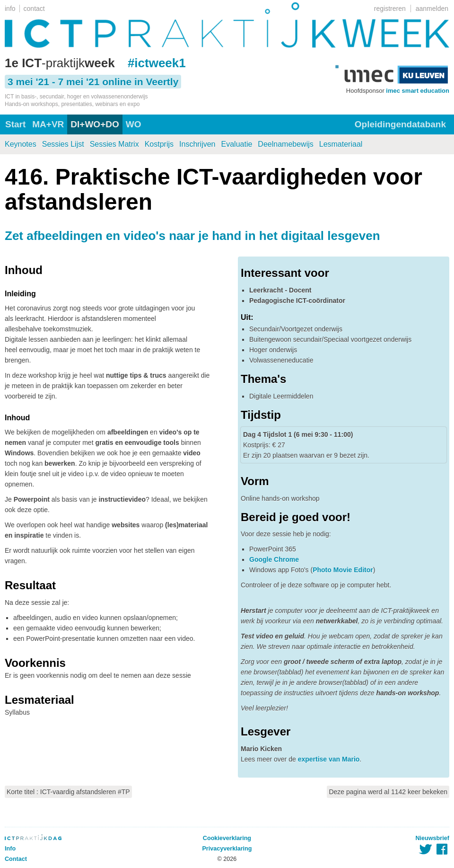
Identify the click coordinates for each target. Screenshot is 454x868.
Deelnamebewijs (285, 144)
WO (134, 124)
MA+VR (48, 124)
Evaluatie (237, 144)
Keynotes (21, 144)
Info (10, 849)
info (10, 9)
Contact (16, 859)
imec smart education (418, 91)
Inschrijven (197, 144)
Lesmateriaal (341, 144)
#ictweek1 (157, 63)
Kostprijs (159, 144)
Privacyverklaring (227, 849)
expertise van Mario (329, 759)
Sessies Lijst (63, 144)
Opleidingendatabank (400, 124)
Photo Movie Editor (343, 570)
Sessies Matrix (114, 144)
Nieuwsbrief (432, 838)
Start (15, 124)
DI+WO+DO (95, 124)
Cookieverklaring (227, 838)
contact (34, 9)
